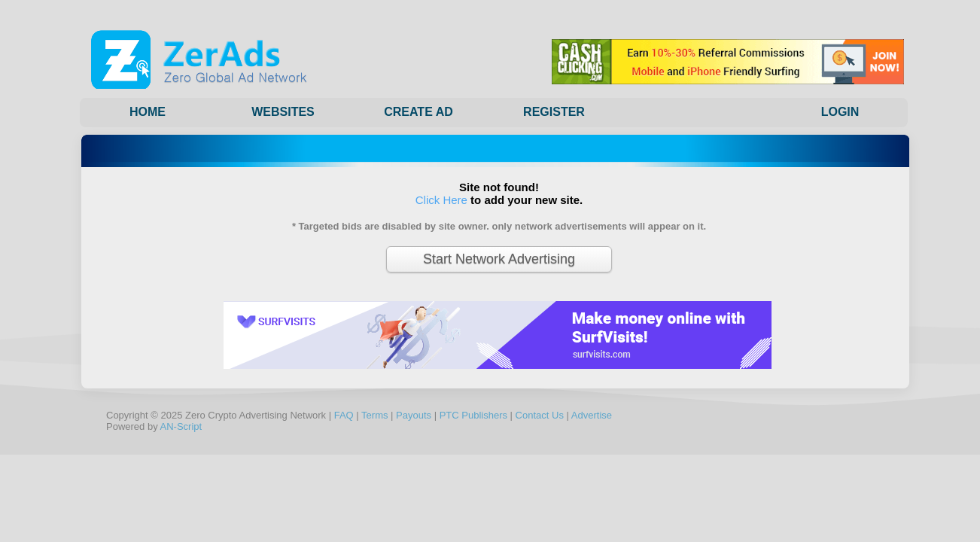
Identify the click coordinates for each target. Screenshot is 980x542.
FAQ (344, 415)
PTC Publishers (473, 415)
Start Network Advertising (499, 259)
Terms (374, 415)
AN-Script (181, 426)
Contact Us (540, 415)
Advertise (592, 415)
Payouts (414, 415)
